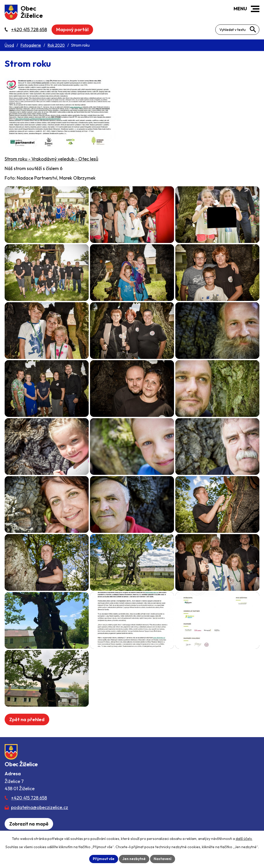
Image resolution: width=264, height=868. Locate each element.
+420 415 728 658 (29, 798)
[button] (255, 9)
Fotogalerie (31, 45)
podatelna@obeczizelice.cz (40, 807)
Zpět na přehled (27, 719)
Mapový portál (72, 30)
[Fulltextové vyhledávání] (237, 30)
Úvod (9, 45)
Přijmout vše (104, 859)
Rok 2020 (56, 45)
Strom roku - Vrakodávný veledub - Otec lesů (51, 159)
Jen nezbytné (134, 859)
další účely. (244, 839)
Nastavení (163, 859)
